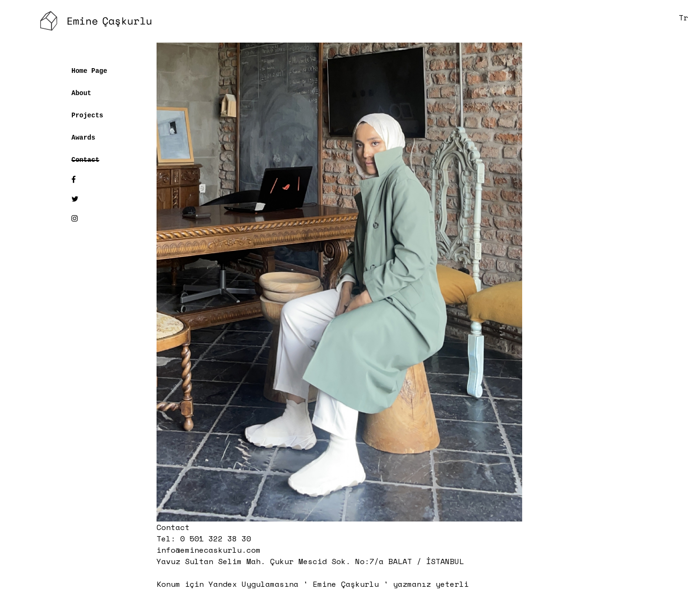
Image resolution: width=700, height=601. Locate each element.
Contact (85, 159)
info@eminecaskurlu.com (209, 550)
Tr (683, 18)
